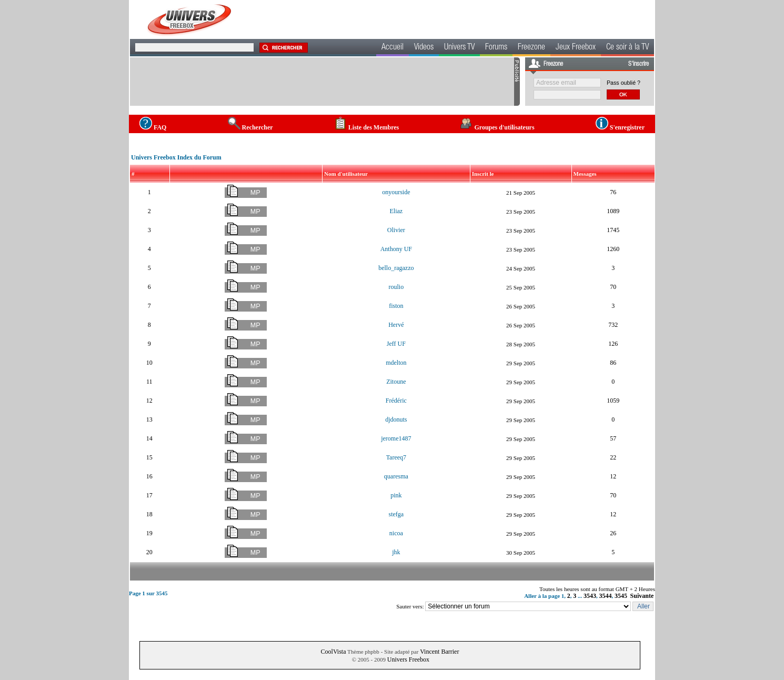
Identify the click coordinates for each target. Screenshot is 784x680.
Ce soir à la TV (627, 48)
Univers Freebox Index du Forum (176, 157)
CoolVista (334, 652)
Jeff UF (396, 344)
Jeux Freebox (576, 48)
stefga (396, 514)
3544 (606, 596)
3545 (621, 596)
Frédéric (396, 401)
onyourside (396, 192)
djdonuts (396, 419)
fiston (396, 306)
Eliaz (396, 211)
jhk (396, 552)
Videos (424, 48)
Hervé (396, 325)
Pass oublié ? (624, 83)
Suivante (642, 596)
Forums (496, 48)
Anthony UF (396, 249)
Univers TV (459, 48)
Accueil (393, 48)
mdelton (396, 363)
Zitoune (396, 382)
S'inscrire (639, 64)
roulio (396, 287)
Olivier (396, 230)
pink (396, 495)
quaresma (396, 476)
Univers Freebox (408, 659)
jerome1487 (396, 438)
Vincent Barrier (439, 652)
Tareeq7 (396, 457)
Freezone (531, 48)
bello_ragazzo (396, 268)
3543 (590, 596)
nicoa (396, 533)
